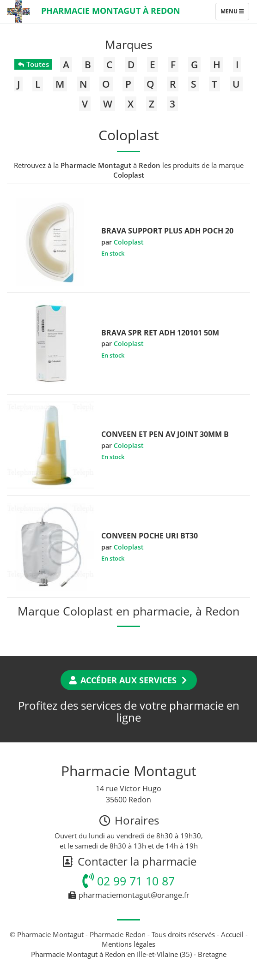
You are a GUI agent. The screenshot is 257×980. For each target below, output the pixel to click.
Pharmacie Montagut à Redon (111, 11)
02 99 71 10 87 (128, 881)
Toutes (33, 64)
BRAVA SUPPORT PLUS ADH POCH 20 (167, 231)
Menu (235, 13)
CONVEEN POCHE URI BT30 (150, 536)
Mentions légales (128, 944)
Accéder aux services (129, 680)
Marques (129, 44)
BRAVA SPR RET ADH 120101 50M (160, 333)
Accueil (232, 934)
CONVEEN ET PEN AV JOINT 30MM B (165, 434)
